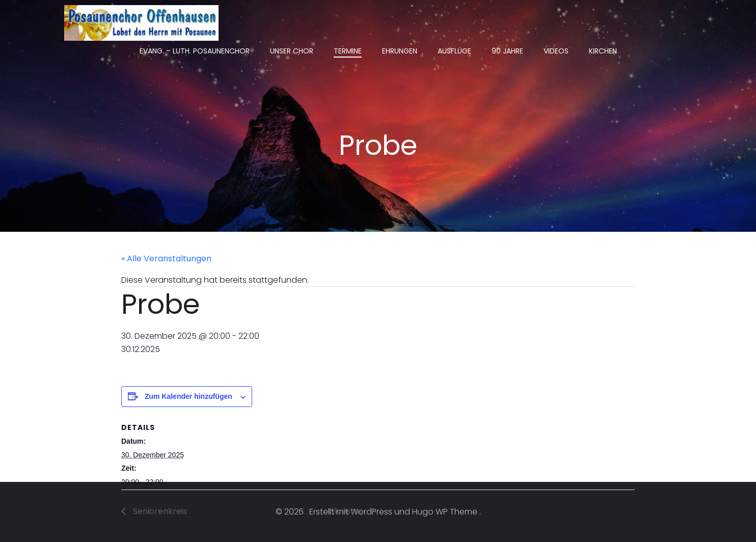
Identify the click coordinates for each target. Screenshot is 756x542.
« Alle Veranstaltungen (166, 259)
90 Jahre (507, 51)
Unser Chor (292, 51)
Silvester (347, 511)
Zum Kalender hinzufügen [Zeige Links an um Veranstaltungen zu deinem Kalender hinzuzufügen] (188, 396)
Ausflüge (454, 51)
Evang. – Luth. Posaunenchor (195, 51)
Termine (348, 51)
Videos (556, 51)
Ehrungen (400, 51)
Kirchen (603, 51)
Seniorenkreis (159, 511)
